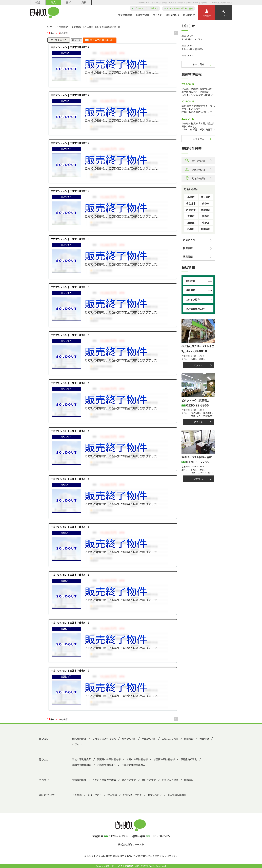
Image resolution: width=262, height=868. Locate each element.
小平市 (191, 197)
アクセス (198, 365)
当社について (173, 15)
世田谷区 (206, 229)
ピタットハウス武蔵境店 (147, 8)
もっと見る (198, 64)
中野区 (206, 223)
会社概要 (190, 281)
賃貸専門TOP (79, 780)
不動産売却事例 (189, 759)
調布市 (206, 216)
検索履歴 (188, 256)
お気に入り (189, 240)
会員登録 (207, 13)
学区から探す (195, 169)
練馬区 (191, 223)
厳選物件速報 (143, 15)
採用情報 (190, 290)
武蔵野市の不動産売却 (109, 759)
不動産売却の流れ (106, 765)
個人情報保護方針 (195, 309)
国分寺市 (206, 197)
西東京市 (191, 210)
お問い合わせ (155, 795)
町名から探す (195, 178)
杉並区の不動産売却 (164, 759)
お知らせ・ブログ (132, 795)
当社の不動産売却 (82, 759)
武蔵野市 (206, 210)
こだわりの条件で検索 (104, 739)
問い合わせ (189, 15)
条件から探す (195, 160)
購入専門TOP (79, 739)
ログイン (224, 13)
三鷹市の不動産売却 (137, 759)
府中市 (206, 203)
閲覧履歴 (188, 248)
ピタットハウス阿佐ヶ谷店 (180, 8)
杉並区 (191, 229)
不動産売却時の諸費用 (133, 765)
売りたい (158, 15)
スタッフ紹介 (193, 299)
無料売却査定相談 (82, 765)
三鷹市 (191, 216)
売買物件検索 (125, 15)
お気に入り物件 (170, 739)
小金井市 (191, 203)
